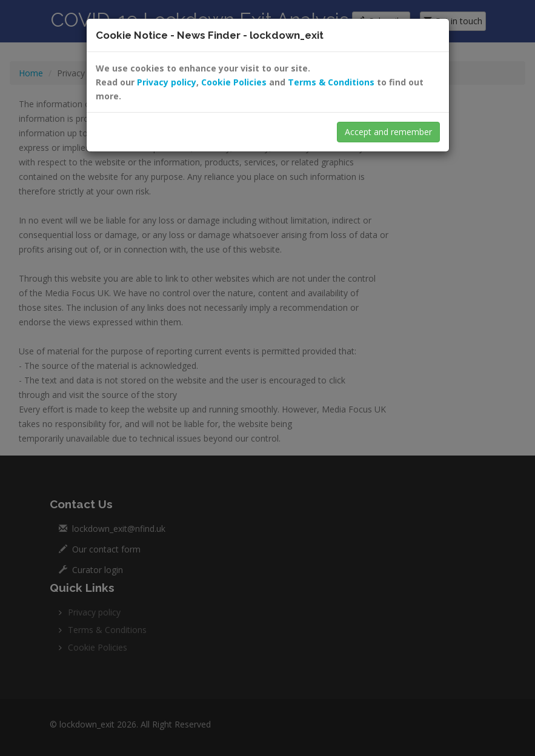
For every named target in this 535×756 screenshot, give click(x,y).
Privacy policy (167, 82)
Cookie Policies (234, 82)
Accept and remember (388, 132)
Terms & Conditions (331, 82)
